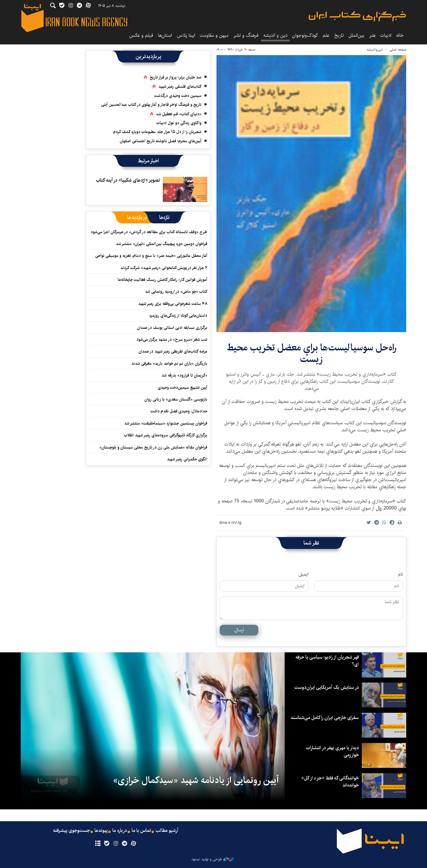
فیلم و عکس (141, 35)
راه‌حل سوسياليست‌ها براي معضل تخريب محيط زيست (312, 353)
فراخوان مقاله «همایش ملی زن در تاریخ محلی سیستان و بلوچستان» (153, 447)
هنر (372, 35)
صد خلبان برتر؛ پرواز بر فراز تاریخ (176, 77)
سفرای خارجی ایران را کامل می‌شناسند (325, 718)
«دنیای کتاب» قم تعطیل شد (179, 114)
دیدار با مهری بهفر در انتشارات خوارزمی (332, 751)
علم (326, 35)
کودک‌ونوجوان (305, 35)
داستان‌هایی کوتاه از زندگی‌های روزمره (178, 316)
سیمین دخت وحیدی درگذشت (178, 96)
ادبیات (386, 35)
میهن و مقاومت (214, 35)
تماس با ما (141, 831)
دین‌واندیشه (375, 50)
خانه (400, 35)
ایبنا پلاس (186, 35)
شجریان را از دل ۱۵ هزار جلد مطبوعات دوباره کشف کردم (157, 132)
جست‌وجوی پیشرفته (71, 831)
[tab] (164, 217)
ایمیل (303, 574)
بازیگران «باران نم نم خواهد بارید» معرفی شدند (169, 363)
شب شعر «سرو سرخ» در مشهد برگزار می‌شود (172, 339)
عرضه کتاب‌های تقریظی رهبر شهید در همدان (173, 351)
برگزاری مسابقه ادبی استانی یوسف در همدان (172, 328)
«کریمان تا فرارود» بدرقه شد (184, 375)
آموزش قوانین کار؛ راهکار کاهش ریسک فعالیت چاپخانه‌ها (162, 280)
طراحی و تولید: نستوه (213, 859)
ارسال (239, 630)
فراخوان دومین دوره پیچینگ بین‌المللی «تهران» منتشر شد (162, 244)
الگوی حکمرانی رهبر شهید (187, 459)
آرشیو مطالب (167, 831)
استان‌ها (165, 35)
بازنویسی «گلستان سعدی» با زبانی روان (176, 399)
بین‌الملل (356, 35)
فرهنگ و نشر (246, 35)
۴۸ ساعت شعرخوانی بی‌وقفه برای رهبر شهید (173, 304)
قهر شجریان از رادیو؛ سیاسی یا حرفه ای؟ (327, 661)
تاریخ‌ (339, 35)
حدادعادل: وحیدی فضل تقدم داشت (179, 411)
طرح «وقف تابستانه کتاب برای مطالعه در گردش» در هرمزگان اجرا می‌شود (149, 232)
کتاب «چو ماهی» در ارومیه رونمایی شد (176, 292)
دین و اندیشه (275, 35)
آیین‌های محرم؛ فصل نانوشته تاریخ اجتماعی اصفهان (161, 141)
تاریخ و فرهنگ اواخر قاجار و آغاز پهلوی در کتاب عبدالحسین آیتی (151, 105)
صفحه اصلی (398, 50)
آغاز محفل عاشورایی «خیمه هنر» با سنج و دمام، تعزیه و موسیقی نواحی (151, 256)
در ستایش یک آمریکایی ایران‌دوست (327, 687)
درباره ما (120, 831)
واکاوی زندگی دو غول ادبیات (179, 123)
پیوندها (101, 831)
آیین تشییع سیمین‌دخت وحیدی (183, 387)
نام (400, 574)
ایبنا (357, 16)
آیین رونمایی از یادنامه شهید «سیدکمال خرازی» (196, 780)
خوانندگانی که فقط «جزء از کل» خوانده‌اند (330, 782)
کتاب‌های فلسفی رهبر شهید (180, 87)
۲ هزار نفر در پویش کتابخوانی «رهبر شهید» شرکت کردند (164, 268)
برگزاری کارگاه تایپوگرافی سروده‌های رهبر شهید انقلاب (165, 435)
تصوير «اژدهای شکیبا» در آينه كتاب (128, 180)
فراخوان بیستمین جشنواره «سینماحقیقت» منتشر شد (166, 423)
